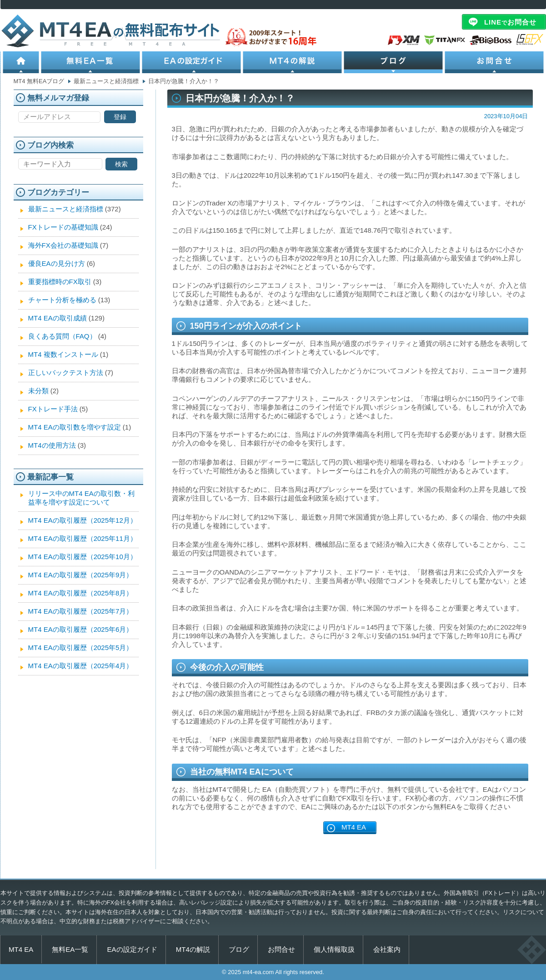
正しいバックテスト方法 (66, 372)
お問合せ (495, 62)
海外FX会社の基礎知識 (63, 245)
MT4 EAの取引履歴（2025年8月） (81, 593)
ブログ (394, 62)
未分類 (38, 391)
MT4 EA (354, 827)
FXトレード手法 (53, 409)
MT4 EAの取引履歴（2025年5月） (81, 647)
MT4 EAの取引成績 (58, 318)
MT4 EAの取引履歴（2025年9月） (81, 575)
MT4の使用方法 (52, 445)
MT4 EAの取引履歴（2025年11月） (83, 538)
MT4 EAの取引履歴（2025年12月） (83, 520)
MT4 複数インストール (63, 354)
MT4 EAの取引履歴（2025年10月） (83, 557)
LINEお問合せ (510, 22)
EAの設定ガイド (192, 62)
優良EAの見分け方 (57, 263)
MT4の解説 (293, 62)
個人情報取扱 (334, 949)
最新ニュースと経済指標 (66, 209)
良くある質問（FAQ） (62, 336)
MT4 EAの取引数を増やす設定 (75, 427)
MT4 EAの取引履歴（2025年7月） (81, 611)
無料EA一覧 (91, 62)
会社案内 (387, 949)
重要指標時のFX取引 (60, 282)
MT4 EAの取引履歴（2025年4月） (81, 666)
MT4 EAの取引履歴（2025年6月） (81, 629)
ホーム (21, 62)
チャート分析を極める (62, 300)
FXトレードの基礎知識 (63, 227)
